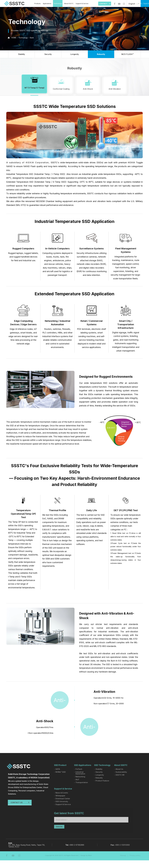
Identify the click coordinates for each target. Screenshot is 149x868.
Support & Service (79, 3)
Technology (55, 3)
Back (32, 38)
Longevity (75, 54)
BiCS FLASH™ (128, 54)
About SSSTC (66, 3)
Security (48, 54)
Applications (44, 3)
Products (35, 3)
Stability (21, 54)
